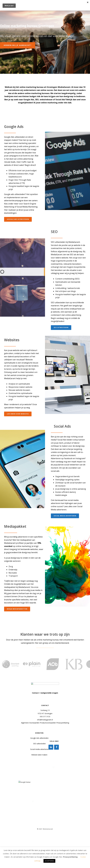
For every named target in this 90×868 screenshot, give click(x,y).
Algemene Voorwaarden (30, 723)
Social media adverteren (39, 749)
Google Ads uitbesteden (39, 738)
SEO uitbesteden (39, 744)
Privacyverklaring (63, 723)
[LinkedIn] (51, 747)
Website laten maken (39, 755)
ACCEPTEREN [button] (49, 861)
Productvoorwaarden (48, 723)
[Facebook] (56, 747)
